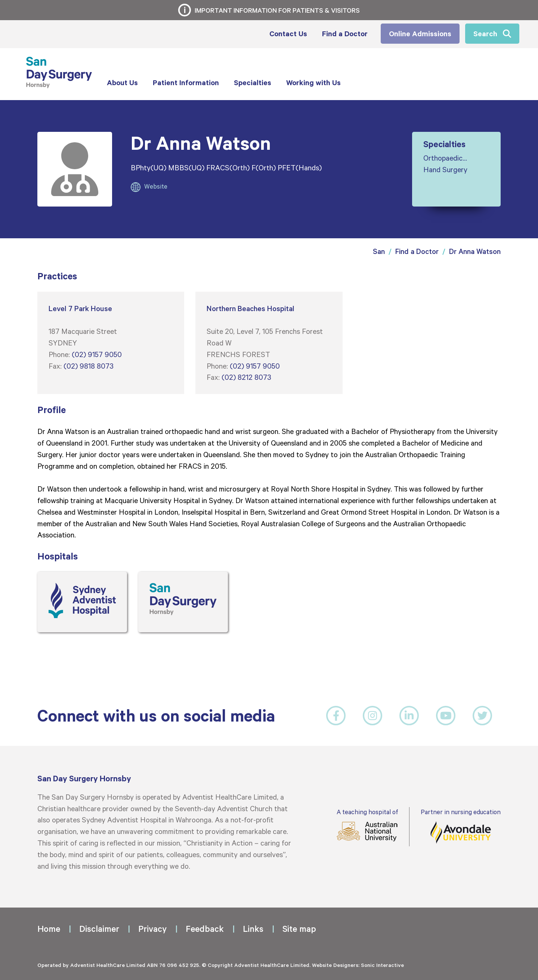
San (379, 251)
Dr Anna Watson (475, 251)
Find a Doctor (417, 251)
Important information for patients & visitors (277, 10)
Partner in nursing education (461, 826)
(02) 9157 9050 (97, 354)
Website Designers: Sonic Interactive (358, 965)
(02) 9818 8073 (89, 366)
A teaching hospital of (367, 825)
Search (485, 33)
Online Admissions (420, 33)
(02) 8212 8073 (246, 377)
